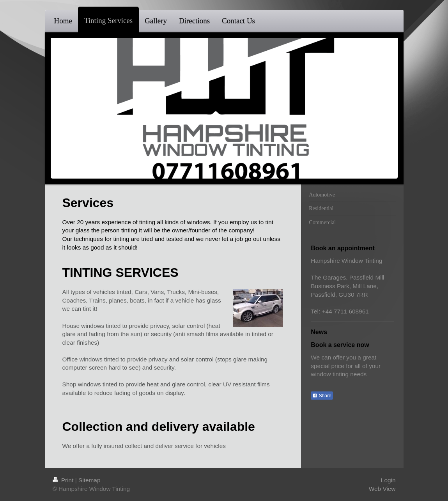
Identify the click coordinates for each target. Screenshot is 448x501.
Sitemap (89, 480)
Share (322, 396)
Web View (382, 489)
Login (388, 480)
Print (64, 480)
